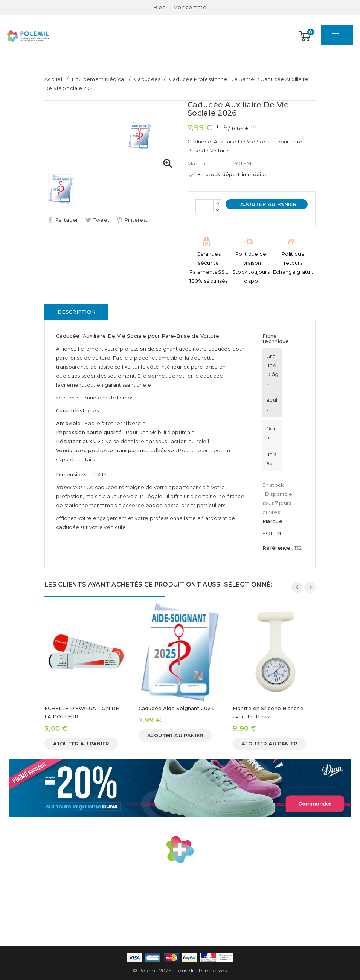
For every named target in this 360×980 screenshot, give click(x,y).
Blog (160, 7)
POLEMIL (274, 533)
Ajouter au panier (268, 204)
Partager (67, 220)
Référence (277, 548)
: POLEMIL (243, 163)
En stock (273, 485)
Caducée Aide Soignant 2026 (177, 708)
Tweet (101, 220)
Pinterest (136, 220)
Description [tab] (76, 312)
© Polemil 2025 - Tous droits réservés (180, 971)
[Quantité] (204, 206)
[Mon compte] (190, 7)
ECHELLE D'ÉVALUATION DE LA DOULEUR (82, 712)
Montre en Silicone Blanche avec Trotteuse (268, 712)
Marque (198, 163)
